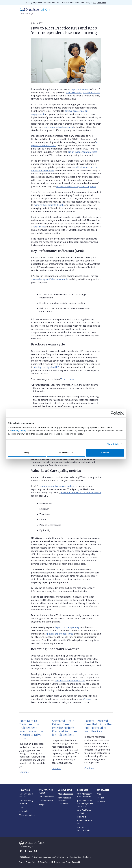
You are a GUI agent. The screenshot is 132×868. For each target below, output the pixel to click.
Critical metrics (38, 227)
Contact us (89, 699)
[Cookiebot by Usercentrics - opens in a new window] (113, 413)
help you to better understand (70, 681)
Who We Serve (65, 790)
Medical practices (66, 794)
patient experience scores (60, 634)
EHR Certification (44, 862)
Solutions (25, 790)
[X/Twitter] (21, 851)
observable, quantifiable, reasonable (49, 279)
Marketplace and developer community (65, 801)
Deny (27, 453)
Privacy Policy (19, 430)
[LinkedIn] (31, 851)
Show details (113, 444)
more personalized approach (58, 127)
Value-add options (27, 815)
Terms (22, 862)
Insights (42, 804)
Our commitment (46, 797)
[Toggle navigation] (110, 11)
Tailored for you (46, 801)
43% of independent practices (82, 152)
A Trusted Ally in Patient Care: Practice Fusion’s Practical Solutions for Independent (65, 728)
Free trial (100, 798)
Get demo (101, 802)
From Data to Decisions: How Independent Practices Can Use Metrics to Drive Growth (31, 730)
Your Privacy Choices (71, 862)
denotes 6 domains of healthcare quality (81, 493)
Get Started (103, 790)
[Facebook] (26, 851)
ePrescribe (24, 811)
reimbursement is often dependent (56, 486)
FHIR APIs (82, 817)
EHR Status (56, 862)
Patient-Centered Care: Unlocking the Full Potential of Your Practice (98, 726)
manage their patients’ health (49, 205)
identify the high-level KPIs (47, 367)
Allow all (105, 453)
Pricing (100, 794)
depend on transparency (67, 627)
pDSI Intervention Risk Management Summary (85, 803)
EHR (21, 807)
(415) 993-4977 (99, 2)
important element (80, 89)
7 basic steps (68, 379)
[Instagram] (36, 851)
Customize (66, 453)
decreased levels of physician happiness (76, 186)
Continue (24, 772)
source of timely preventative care (83, 92)
